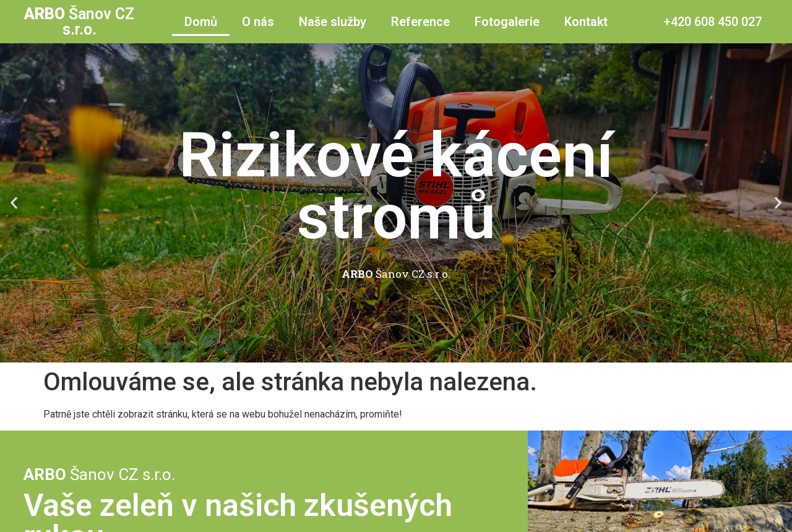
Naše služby (333, 22)
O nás (258, 22)
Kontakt (586, 22)
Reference (420, 22)
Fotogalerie (507, 22)
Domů (201, 22)
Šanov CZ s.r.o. (79, 22)
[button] (385, 353)
